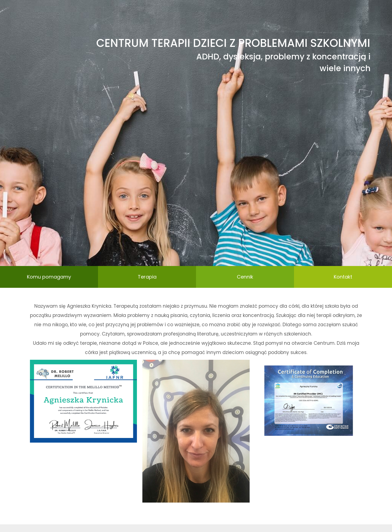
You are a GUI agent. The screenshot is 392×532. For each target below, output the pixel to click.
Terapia (147, 277)
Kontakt (343, 277)
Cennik (245, 277)
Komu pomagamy (49, 277)
